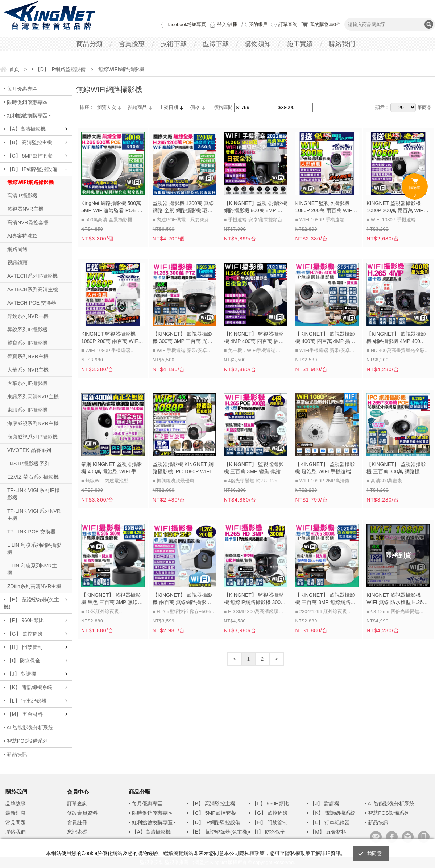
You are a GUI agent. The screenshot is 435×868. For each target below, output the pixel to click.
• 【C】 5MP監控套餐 (28, 156)
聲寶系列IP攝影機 (27, 343)
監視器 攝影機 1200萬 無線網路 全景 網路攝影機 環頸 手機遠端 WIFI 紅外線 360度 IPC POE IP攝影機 (183, 207)
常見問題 (16, 822)
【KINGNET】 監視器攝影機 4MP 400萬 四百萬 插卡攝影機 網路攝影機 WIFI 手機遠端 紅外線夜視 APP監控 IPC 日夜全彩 (254, 338)
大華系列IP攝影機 (27, 383)
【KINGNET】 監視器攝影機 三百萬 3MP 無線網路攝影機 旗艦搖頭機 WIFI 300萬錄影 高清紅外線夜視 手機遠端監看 (325, 599)
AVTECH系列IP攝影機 (32, 276)
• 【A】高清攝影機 (25, 129)
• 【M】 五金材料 (23, 714)
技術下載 (174, 44)
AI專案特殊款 (22, 236)
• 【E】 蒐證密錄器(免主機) (31, 603)
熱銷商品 (137, 107)
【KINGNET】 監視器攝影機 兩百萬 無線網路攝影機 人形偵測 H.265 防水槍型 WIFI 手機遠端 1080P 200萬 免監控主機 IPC (184, 599)
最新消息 (16, 813)
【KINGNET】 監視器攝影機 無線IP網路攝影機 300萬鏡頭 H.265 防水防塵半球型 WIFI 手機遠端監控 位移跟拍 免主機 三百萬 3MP (255, 599)
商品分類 (90, 44)
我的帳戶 (258, 24)
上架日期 (169, 107)
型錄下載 (216, 44)
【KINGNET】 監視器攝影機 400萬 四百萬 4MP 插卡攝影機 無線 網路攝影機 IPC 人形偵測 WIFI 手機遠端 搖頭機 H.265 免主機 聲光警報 (325, 338)
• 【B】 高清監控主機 (28, 142)
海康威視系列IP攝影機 (32, 437)
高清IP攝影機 (22, 196)
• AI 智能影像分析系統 (28, 727)
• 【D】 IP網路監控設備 (30, 169)
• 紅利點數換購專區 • (27, 116)
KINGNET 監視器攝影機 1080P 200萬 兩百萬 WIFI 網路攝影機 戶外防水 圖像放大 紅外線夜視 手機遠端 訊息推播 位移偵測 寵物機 (396, 207)
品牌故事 (16, 804)
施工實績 (300, 44)
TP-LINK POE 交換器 (31, 532)
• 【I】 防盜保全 (22, 661)
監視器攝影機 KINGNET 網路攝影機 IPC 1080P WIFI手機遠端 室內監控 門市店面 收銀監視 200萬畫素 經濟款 (184, 469)
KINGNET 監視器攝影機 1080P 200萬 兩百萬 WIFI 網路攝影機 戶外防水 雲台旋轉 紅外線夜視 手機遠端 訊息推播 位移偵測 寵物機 (111, 338)
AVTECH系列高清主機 (33, 289)
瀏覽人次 (107, 107)
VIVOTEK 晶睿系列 (29, 450)
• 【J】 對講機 (20, 674)
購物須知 (258, 44)
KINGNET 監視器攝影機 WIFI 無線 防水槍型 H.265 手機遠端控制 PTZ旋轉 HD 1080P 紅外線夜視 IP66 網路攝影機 (397, 599)
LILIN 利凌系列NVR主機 (32, 569)
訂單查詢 (288, 24)
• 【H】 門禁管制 (23, 647)
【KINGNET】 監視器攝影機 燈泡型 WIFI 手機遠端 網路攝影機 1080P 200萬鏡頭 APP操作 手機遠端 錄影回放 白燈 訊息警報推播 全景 (326, 469)
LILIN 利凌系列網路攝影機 (34, 549)
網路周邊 (17, 249)
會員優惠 (132, 44)
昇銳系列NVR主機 (28, 316)
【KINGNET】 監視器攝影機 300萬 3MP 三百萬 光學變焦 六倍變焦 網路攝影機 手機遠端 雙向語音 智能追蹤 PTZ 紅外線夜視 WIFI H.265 (183, 338)
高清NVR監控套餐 (28, 222)
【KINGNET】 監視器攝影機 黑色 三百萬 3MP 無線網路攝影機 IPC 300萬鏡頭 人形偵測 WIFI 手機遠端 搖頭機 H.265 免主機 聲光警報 (112, 599)
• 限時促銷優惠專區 (26, 102)
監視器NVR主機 (25, 209)
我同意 (374, 853)
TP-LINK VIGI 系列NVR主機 (34, 515)
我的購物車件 (325, 24)
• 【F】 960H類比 (24, 620)
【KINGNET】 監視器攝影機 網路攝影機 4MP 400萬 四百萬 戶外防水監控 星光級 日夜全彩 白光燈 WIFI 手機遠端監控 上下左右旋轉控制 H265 (398, 338)
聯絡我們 (342, 44)
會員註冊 (77, 822)
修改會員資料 (82, 813)
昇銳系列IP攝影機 (27, 330)
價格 (195, 107)
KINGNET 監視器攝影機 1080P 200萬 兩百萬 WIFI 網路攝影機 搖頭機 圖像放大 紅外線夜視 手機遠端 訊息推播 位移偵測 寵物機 (325, 207)
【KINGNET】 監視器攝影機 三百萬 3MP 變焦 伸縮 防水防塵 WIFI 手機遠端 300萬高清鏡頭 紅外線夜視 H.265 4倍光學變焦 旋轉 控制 (256, 469)
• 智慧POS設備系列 (26, 741)
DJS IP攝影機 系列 (28, 464)
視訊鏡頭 (17, 263)
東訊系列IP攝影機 (27, 410)
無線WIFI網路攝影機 (30, 182)
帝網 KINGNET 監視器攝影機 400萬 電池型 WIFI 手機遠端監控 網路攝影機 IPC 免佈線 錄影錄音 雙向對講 (112, 469)
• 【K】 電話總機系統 (28, 687)
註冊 (233, 24)
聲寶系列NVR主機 (28, 356)
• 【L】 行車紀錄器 (25, 701)
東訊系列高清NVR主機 (33, 397)
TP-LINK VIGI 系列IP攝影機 (34, 494)
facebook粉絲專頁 (187, 24)
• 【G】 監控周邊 (23, 634)
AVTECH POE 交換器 (32, 303)
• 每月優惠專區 (20, 89)
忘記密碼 (77, 832)
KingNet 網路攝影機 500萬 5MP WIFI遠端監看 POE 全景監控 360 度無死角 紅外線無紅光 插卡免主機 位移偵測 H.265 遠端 (112, 207)
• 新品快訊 (15, 754)
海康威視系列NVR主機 (33, 423)
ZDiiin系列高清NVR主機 (34, 586)
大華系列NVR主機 (28, 370)
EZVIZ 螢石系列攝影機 (33, 477)
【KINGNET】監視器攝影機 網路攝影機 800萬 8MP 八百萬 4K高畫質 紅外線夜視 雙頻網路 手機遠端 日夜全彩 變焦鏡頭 (256, 207)
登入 (222, 24)
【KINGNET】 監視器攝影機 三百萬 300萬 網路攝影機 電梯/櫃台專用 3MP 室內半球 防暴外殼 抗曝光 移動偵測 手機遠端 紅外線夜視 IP (397, 469)
